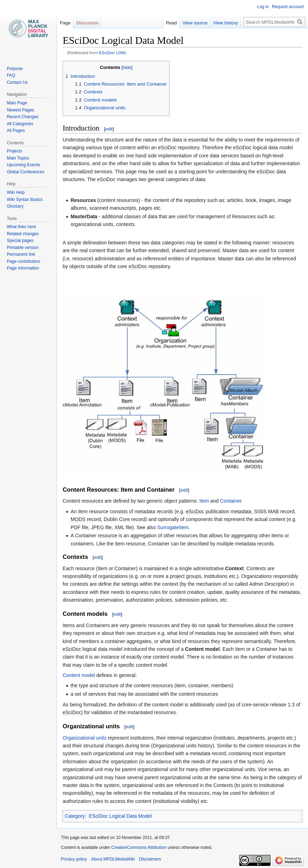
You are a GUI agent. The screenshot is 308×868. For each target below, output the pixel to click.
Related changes (23, 234)
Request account (288, 7)
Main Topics (18, 158)
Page (65, 23)
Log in (263, 7)
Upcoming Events (23, 165)
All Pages (16, 131)
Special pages (20, 241)
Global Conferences (25, 172)
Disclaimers (150, 859)
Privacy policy (74, 859)
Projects (14, 151)
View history (226, 23)
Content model (79, 675)
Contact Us (17, 82)
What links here (21, 227)
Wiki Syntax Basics (25, 199)
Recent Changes (22, 117)
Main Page (17, 103)
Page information (23, 268)
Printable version (22, 248)
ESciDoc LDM (112, 53)
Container (230, 501)
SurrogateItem (173, 527)
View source (195, 23)
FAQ (11, 75)
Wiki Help (16, 192)
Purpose (15, 69)
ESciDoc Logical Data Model (120, 816)
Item (204, 501)
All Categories (20, 124)
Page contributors (23, 261)
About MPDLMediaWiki (113, 859)
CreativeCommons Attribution (139, 847)
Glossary (15, 206)
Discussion (87, 23)
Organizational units (85, 738)
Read (172, 23)
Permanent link (21, 254)
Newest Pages (20, 110)
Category (75, 816)
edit (109, 129)
